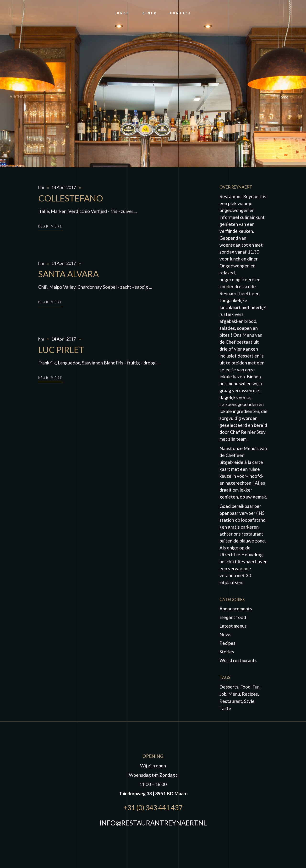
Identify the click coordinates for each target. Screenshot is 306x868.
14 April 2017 (64, 187)
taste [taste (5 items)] (225, 708)
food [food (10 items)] (245, 687)
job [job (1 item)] (223, 694)
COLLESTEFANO (71, 198)
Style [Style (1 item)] (249, 701)
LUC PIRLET (61, 350)
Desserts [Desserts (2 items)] (229, 687)
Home (283, 97)
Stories (227, 652)
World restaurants (238, 660)
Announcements (236, 609)
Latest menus (233, 626)
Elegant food (233, 617)
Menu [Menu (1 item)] (234, 694)
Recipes (227, 643)
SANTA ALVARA (68, 274)
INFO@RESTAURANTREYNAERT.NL (153, 823)
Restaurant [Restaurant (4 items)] (231, 701)
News (225, 634)
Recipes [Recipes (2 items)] (250, 694)
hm (41, 187)
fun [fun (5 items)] (256, 687)
